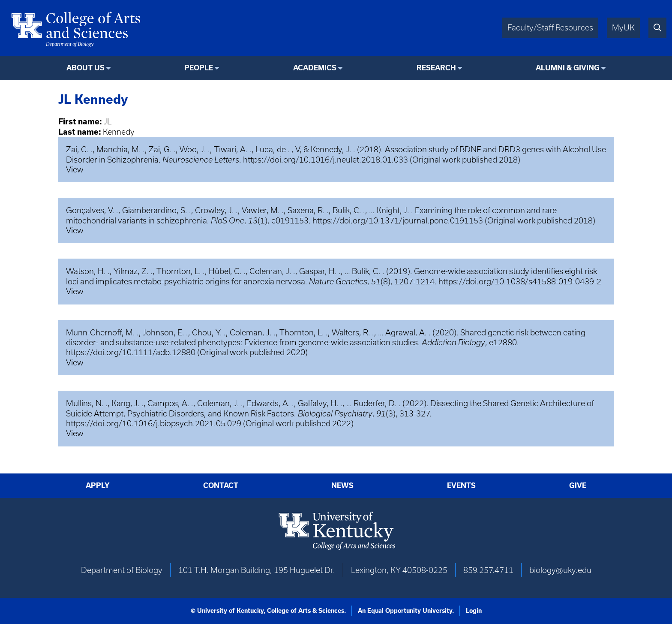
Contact (221, 485)
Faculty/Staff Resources (550, 28)
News (342, 485)
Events (461, 485)
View (75, 170)
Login (474, 611)
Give (578, 485)
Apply (98, 485)
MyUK (623, 28)
